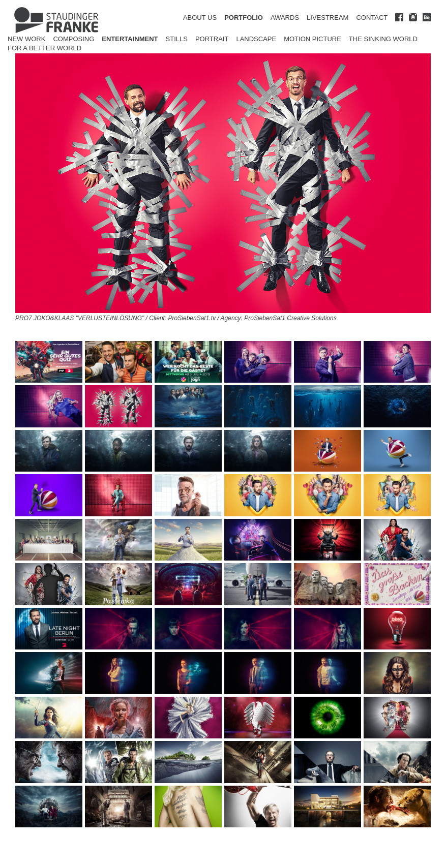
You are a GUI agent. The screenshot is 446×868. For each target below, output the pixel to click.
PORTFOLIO (244, 18)
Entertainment (130, 39)
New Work (26, 39)
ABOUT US (200, 18)
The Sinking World (383, 39)
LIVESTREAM (328, 18)
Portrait (212, 39)
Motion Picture (313, 39)
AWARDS (285, 18)
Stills (177, 39)
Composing (73, 39)
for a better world (44, 48)
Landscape (256, 39)
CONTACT (372, 18)
